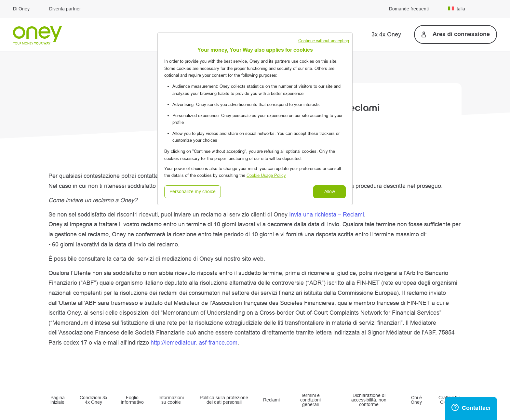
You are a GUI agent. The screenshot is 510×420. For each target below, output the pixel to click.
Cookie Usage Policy (266, 175)
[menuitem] (473, 9)
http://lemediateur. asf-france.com (194, 343)
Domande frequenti (409, 9)
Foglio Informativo (132, 400)
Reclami (271, 400)
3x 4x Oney (386, 34)
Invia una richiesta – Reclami (327, 215)
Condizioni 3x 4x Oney (94, 400)
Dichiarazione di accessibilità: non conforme (369, 400)
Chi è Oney (416, 400)
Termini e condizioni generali (310, 400)
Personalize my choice (193, 192)
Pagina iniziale (58, 400)
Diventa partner (65, 9)
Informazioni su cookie (171, 400)
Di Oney (21, 9)
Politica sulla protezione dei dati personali (224, 400)
